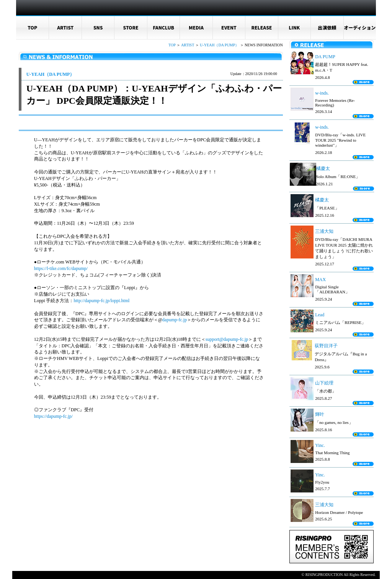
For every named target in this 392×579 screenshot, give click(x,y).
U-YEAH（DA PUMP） (219, 45)
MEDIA (196, 27)
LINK (294, 27)
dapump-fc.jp (175, 320)
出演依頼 (327, 27)
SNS (98, 27)
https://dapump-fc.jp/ (53, 416)
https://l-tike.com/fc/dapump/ (61, 268)
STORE (131, 27)
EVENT (229, 27)
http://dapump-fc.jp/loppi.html (101, 301)
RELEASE (261, 27)
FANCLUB (163, 27)
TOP (32, 27)
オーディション (360, 27)
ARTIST (65, 27)
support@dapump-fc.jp (227, 339)
